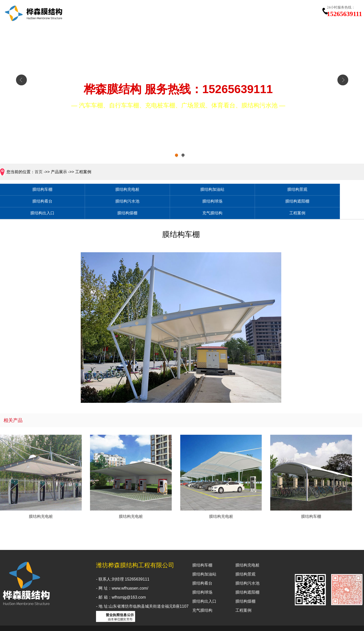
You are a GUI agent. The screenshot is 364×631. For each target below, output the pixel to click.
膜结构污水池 (322, 190)
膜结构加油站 (146, 190)
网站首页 (158, 13)
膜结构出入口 (146, 203)
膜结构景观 (205, 190)
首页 (39, 172)
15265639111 (344, 11)
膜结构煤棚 (205, 203)
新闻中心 (254, 13)
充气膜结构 (263, 203)
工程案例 (230, 13)
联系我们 (303, 13)
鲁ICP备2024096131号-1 (247, 624)
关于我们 (182, 13)
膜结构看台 (263, 190)
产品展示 (206, 13)
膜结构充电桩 (87, 190)
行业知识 (279, 13)
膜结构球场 (29, 203)
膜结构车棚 (29, 190)
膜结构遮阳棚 (87, 203)
